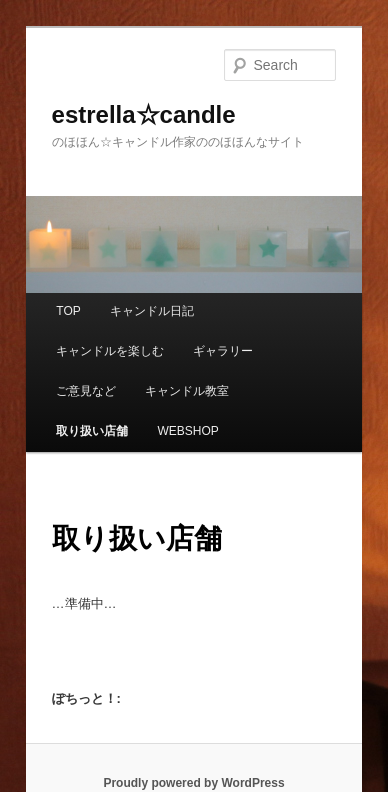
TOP (68, 311)
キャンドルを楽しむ (110, 351)
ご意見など (86, 391)
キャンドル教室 (187, 391)
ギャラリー (223, 351)
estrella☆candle (144, 114)
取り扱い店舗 (92, 431)
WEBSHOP (187, 431)
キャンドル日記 (152, 311)
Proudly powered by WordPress (193, 783)
